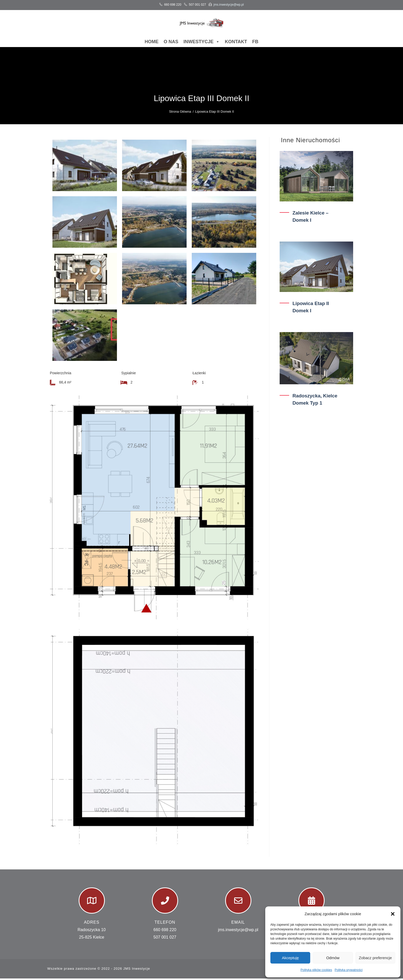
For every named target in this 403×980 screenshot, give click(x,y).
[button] (393, 914)
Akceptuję (290, 958)
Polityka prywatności (349, 970)
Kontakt (236, 43)
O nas (171, 43)
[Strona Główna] (180, 113)
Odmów (333, 958)
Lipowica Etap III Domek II (214, 113)
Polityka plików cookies (316, 970)
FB (255, 43)
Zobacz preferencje (375, 958)
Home (152, 43)
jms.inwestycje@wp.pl (229, 5)
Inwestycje (202, 43)
